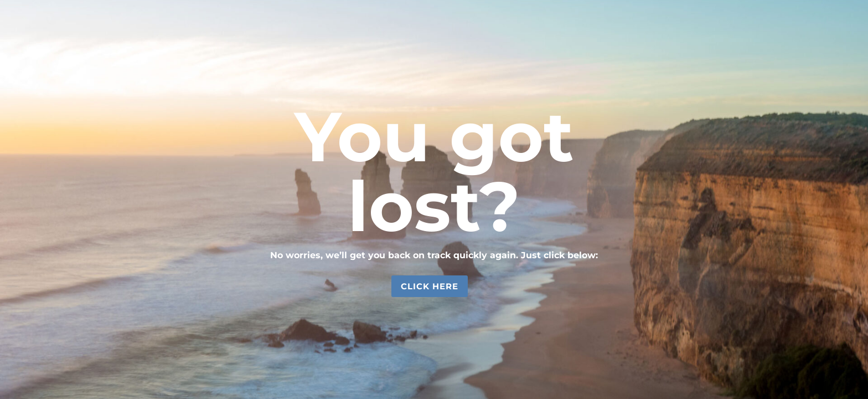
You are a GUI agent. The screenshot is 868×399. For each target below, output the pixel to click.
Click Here (430, 286)
